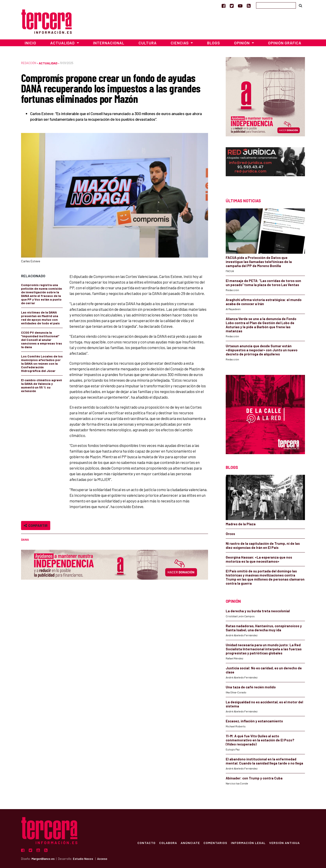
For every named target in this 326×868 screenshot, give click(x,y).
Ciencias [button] (180, 43)
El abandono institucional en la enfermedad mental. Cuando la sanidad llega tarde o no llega (264, 761)
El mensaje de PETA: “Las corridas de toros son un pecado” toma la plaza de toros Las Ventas (263, 283)
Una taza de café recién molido (251, 687)
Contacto (146, 843)
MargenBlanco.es (43, 859)
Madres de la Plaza (241, 524)
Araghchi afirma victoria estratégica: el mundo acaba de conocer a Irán (264, 302)
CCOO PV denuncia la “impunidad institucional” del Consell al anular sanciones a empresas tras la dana (42, 340)
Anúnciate (190, 843)
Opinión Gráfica (285, 43)
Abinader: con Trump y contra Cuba (254, 778)
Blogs (214, 43)
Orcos (230, 534)
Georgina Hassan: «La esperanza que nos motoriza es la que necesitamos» (259, 559)
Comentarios (215, 843)
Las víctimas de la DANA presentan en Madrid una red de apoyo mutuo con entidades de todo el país (40, 318)
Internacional (109, 43)
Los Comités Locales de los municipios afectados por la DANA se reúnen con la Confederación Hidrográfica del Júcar (42, 363)
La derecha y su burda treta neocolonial (258, 611)
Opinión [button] (242, 43)
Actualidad (48, 63)
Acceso (102, 859)
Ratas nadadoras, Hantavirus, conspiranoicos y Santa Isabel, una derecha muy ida (264, 628)
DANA (25, 540)
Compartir (36, 525)
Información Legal (248, 843)
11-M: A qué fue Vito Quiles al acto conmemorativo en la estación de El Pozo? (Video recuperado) (260, 740)
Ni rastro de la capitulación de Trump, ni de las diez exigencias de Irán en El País (263, 545)
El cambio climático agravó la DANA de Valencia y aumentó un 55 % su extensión (41, 385)
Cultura (148, 43)
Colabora (168, 843)
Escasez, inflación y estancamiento (254, 721)
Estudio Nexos (83, 859)
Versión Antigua (284, 843)
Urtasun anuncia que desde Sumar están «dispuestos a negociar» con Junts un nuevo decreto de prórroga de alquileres (262, 350)
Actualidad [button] (63, 43)
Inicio (30, 43)
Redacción (29, 63)
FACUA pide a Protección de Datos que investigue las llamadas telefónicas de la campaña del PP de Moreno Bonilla (259, 262)
